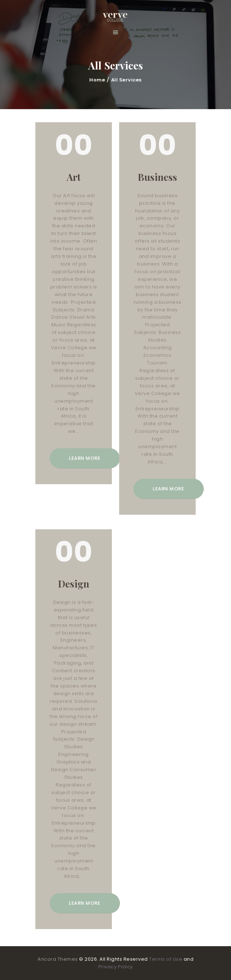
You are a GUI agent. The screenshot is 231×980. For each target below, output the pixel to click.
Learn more (85, 458)
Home (97, 80)
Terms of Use (166, 959)
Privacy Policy (116, 967)
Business (157, 177)
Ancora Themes (58, 959)
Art (74, 177)
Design (74, 584)
